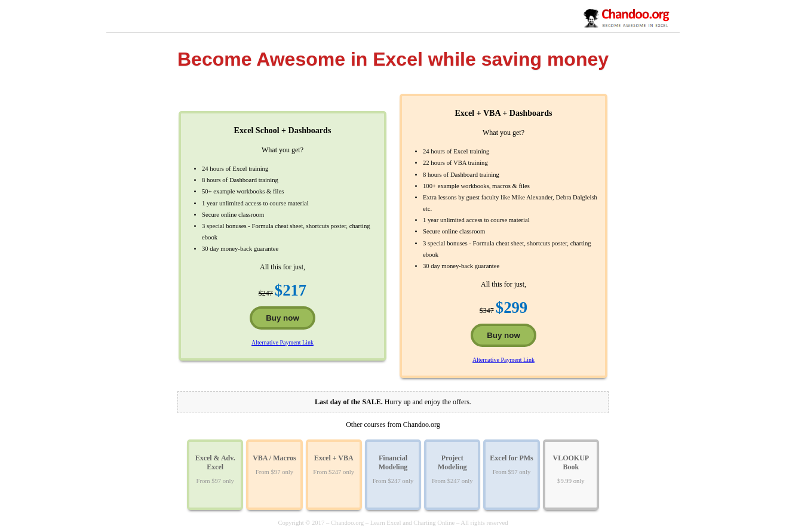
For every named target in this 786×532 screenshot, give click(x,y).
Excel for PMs (511, 458)
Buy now (283, 318)
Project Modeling (452, 462)
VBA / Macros (274, 458)
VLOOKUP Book (571, 462)
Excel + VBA (334, 458)
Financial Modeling (393, 462)
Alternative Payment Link (283, 342)
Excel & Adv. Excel (215, 462)
